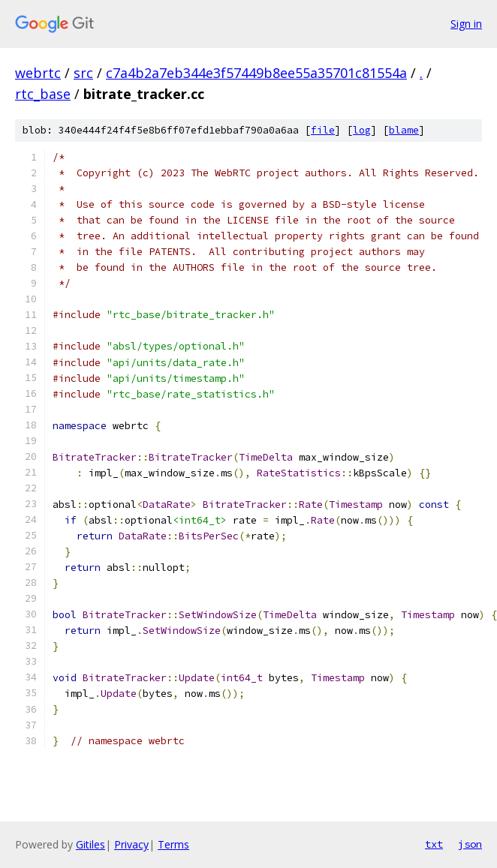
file (323, 130)
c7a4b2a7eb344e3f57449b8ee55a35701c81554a (256, 73)
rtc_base (43, 94)
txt (434, 844)
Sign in (466, 24)
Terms (173, 844)
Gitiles (90, 844)
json (470, 844)
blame (404, 130)
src (83, 73)
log (362, 130)
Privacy (131, 844)
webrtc (38, 73)
